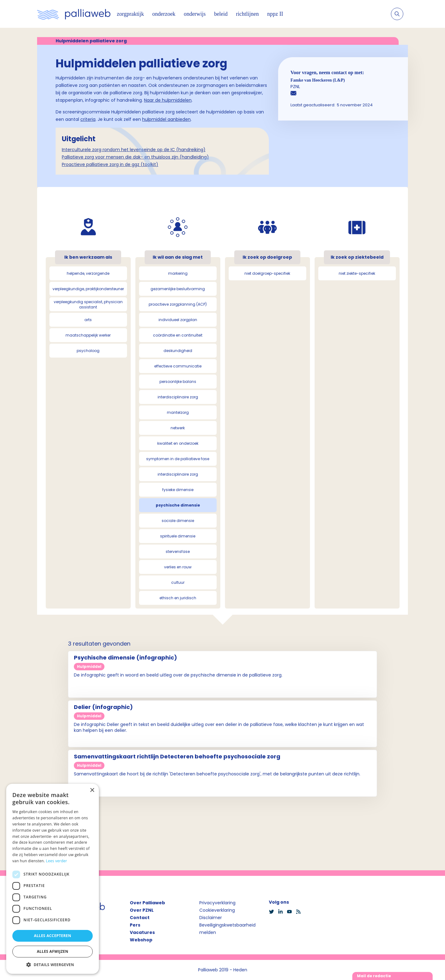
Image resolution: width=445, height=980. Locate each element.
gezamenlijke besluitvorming (178, 289)
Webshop (141, 940)
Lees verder (57, 861)
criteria (88, 119)
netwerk (178, 428)
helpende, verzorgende (88, 273)
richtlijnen (248, 14)
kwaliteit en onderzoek (178, 443)
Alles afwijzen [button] (53, 951)
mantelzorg (178, 412)
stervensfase (178, 552)
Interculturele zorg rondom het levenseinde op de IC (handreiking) (134, 150)
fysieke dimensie (178, 490)
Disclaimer (211, 918)
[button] (53, 965)
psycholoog (88, 351)
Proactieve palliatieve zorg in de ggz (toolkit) (110, 164)
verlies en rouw (178, 567)
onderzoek (164, 14)
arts (88, 320)
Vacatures (142, 932)
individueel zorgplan (178, 320)
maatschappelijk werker (88, 335)
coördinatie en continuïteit (178, 335)
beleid (221, 14)
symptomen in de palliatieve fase (178, 459)
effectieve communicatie (178, 366)
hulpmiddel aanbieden (166, 119)
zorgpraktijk (130, 14)
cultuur (178, 582)
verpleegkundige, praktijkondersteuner (88, 289)
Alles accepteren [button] (53, 936)
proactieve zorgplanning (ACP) (178, 304)
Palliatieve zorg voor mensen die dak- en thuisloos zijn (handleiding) (135, 157)
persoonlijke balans (178, 382)
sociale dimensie (178, 521)
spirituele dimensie (178, 536)
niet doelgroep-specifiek (267, 273)
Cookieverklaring (217, 910)
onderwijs (195, 14)
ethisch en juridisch (178, 598)
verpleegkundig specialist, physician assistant (88, 304)
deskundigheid (178, 351)
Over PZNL (142, 910)
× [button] (92, 790)
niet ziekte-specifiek (357, 273)
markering (178, 273)
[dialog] (53, 879)
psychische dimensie (178, 505)
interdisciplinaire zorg (178, 397)
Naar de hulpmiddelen (168, 100)
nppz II (275, 14)
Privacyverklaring (217, 903)
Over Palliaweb (147, 903)
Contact (140, 918)
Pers (135, 925)
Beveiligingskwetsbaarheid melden (227, 929)
